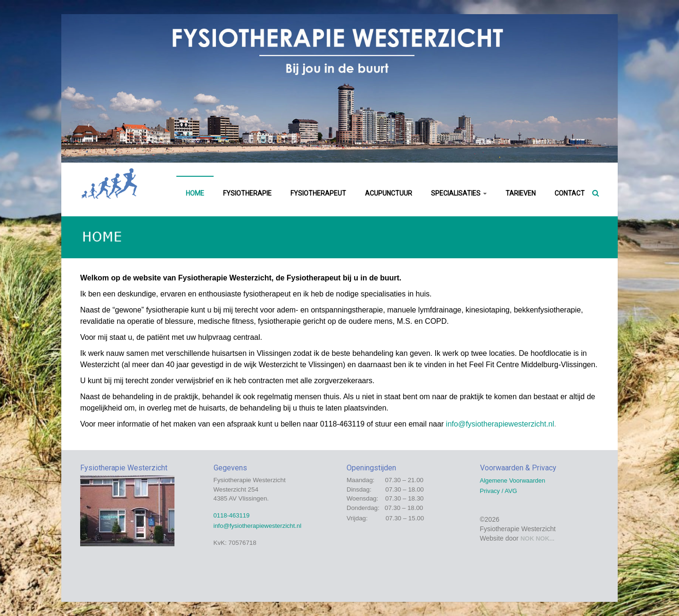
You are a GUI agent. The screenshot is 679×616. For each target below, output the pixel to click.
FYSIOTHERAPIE (247, 193)
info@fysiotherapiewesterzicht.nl (500, 424)
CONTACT (570, 193)
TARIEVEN (521, 193)
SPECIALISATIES (456, 193)
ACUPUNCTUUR (389, 193)
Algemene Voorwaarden (513, 480)
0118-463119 (232, 515)
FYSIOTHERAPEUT (318, 193)
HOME (195, 193)
